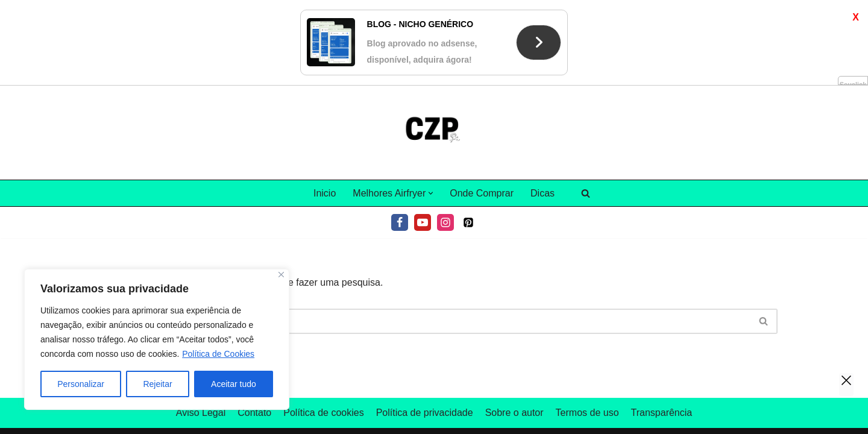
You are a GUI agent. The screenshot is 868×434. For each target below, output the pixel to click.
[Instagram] (445, 137)
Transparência (662, 327)
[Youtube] (423, 137)
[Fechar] (281, 275)
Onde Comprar (482, 108)
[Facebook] (400, 137)
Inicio (325, 108)
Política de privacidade (425, 327)
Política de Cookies (218, 354)
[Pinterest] (468, 137)
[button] (431, 108)
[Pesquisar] (586, 108)
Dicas (542, 108)
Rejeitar (157, 384)
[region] (157, 339)
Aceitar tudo (234, 384)
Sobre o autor (514, 327)
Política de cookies (323, 327)
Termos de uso (587, 327)
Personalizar (81, 384)
